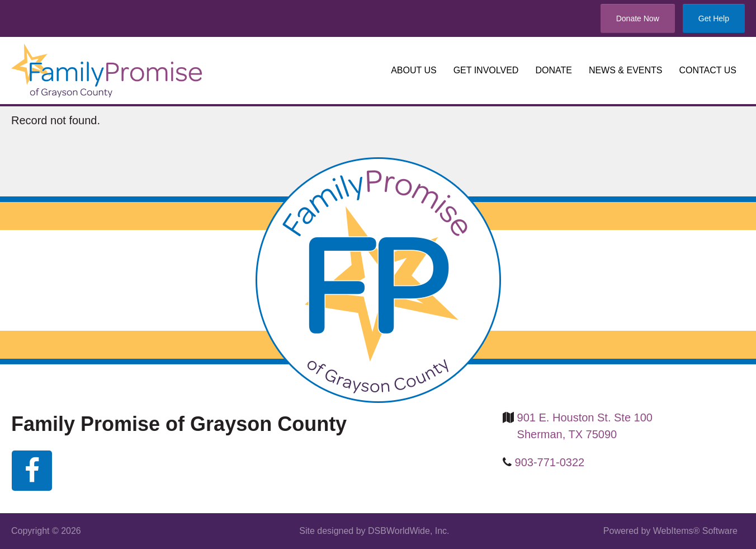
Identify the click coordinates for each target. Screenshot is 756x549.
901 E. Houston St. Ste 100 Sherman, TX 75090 (585, 426)
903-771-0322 (550, 462)
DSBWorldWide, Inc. (409, 531)
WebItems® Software (695, 531)
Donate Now (638, 18)
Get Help (714, 18)
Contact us (708, 70)
